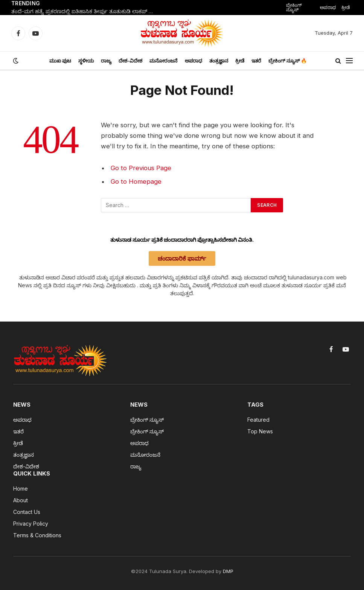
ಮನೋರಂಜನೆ (163, 61)
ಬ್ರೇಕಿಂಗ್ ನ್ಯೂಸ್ (294, 7)
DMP (228, 571)
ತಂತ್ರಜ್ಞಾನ (219, 61)
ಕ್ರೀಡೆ (346, 7)
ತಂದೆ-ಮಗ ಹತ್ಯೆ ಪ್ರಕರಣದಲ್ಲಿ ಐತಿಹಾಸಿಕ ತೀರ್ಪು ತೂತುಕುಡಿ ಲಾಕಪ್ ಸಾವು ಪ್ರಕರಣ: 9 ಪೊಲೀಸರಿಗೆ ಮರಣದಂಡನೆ (87, 11)
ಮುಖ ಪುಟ (60, 61)
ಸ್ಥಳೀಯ (86, 61)
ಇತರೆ (256, 61)
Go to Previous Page (141, 168)
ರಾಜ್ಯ (106, 61)
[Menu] (349, 61)
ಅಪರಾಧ (328, 7)
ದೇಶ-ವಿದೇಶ (130, 61)
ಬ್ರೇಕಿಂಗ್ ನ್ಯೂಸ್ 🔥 (288, 61)
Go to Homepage (136, 181)
